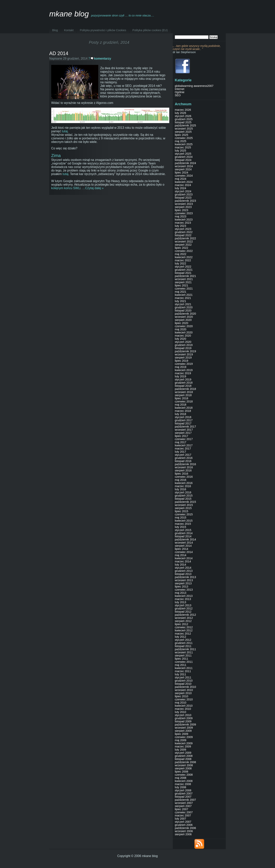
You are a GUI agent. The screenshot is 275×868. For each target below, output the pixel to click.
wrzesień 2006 (184, 831)
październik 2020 (185, 314)
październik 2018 (185, 389)
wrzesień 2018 (184, 392)
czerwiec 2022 (184, 251)
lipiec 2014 (181, 549)
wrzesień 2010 (184, 690)
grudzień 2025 (184, 119)
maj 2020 (181, 329)
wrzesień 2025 (184, 129)
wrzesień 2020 (184, 317)
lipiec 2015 (181, 511)
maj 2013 (181, 593)
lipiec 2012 (181, 624)
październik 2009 (185, 725)
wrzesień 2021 (184, 279)
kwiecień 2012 (184, 630)
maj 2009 (181, 740)
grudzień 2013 (184, 571)
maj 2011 (181, 665)
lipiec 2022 (181, 248)
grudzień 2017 (184, 420)
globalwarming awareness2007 (194, 86)
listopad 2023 (183, 198)
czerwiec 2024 (184, 176)
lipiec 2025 (181, 135)
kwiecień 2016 (184, 483)
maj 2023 (181, 216)
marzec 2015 (183, 524)
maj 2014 (181, 555)
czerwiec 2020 (184, 326)
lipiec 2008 (181, 772)
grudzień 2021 (184, 270)
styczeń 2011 (183, 677)
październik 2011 (185, 649)
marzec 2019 (183, 373)
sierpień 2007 (183, 806)
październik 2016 (185, 464)
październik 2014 (185, 539)
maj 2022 (181, 254)
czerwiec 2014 (184, 552)
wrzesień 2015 (184, 505)
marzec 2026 (183, 110)
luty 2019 (180, 376)
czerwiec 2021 (184, 289)
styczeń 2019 (183, 380)
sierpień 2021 (183, 282)
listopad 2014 (183, 536)
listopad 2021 (183, 273)
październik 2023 (185, 201)
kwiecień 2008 (184, 781)
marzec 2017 (183, 449)
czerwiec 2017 (184, 439)
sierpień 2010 (183, 693)
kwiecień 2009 (184, 743)
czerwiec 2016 (184, 477)
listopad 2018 (183, 386)
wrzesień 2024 (184, 166)
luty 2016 (180, 489)
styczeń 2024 (183, 191)
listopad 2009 (183, 721)
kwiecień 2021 (184, 295)
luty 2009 (180, 750)
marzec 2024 (183, 185)
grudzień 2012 (184, 608)
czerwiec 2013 (184, 590)
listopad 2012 (183, 612)
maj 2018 (181, 405)
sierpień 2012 (183, 621)
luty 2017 (180, 452)
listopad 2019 (183, 348)
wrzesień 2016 (184, 467)
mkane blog (69, 14)
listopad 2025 (183, 122)
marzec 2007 (183, 815)
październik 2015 (185, 502)
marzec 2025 (183, 147)
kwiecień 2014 (184, 558)
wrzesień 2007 (184, 803)
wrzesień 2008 (184, 765)
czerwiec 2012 (184, 627)
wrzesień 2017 (184, 430)
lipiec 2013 (181, 587)
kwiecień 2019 (184, 370)
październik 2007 (185, 800)
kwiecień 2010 (184, 706)
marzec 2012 (183, 634)
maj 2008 (181, 778)
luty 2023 (180, 226)
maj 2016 (181, 480)
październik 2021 (185, 276)
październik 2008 (185, 762)
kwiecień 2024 (184, 182)
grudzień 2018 (184, 383)
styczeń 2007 (183, 822)
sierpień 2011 (183, 656)
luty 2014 (180, 565)
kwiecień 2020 (184, 332)
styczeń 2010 (183, 715)
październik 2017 (185, 427)
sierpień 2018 (183, 395)
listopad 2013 (183, 574)
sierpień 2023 (183, 207)
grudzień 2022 (184, 232)
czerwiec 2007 (184, 812)
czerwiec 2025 (184, 138)
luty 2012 (180, 637)
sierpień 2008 (183, 768)
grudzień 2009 (184, 718)
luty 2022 (180, 263)
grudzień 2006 (184, 825)
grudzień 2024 (184, 157)
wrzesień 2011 (184, 652)
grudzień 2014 (184, 533)
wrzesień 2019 (184, 354)
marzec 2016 (183, 486)
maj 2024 (181, 179)
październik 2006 (185, 828)
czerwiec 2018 (184, 401)
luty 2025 (180, 151)
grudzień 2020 (184, 307)
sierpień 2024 (183, 169)
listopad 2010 (183, 684)
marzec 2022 (183, 260)
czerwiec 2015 (184, 514)
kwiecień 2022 (184, 257)
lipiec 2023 (181, 210)
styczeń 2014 (183, 568)
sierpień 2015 (183, 508)
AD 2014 (59, 53)
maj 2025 (181, 141)
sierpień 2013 (183, 583)
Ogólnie (180, 92)
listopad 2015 (183, 499)
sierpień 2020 (183, 320)
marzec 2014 (183, 561)
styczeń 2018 (183, 417)
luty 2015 (180, 527)
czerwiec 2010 (184, 699)
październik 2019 (185, 351)
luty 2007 (180, 819)
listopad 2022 (183, 235)
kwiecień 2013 (184, 596)
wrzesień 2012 (184, 618)
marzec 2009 (183, 746)
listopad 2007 (183, 797)
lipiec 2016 (181, 474)
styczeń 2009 (183, 753)
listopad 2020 (183, 311)
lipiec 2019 (181, 361)
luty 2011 (180, 674)
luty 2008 (180, 787)
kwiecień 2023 (184, 220)
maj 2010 (181, 703)
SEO (178, 95)
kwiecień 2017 (184, 445)
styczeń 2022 (183, 267)
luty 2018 (180, 414)
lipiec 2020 (181, 323)
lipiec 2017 (181, 436)
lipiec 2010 (181, 696)
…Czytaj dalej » (93, 188)
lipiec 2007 (181, 809)
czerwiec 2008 (184, 775)
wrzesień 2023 (184, 204)
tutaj (65, 131)
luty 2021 (180, 301)
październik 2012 (185, 615)
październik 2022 (185, 238)
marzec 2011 (183, 671)
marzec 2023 (183, 223)
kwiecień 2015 (184, 521)
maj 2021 (181, 292)
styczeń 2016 (183, 492)
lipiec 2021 (181, 285)
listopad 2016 (183, 461)
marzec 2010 (183, 709)
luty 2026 (180, 113)
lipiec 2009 (181, 734)
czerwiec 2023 (184, 213)
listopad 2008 (183, 759)
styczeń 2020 (183, 342)
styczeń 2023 (183, 229)
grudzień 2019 (184, 345)
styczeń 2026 (183, 116)
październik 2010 (185, 687)
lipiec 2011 (181, 659)
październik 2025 (185, 125)
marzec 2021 (183, 298)
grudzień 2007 (184, 794)
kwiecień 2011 (184, 668)
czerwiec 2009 (184, 737)
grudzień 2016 (184, 458)
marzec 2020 (183, 336)
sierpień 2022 (183, 245)
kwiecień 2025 (184, 144)
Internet (179, 89)
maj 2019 (181, 367)
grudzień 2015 (184, 496)
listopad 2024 (183, 160)
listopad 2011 (183, 646)
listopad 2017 (183, 423)
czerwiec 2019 (184, 364)
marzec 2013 (183, 599)
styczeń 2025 (183, 154)
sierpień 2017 (183, 433)
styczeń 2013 (183, 605)
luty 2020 (180, 339)
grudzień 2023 (184, 194)
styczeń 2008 (183, 790)
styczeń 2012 (183, 640)
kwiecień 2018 (184, 408)
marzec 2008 (183, 784)
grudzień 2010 (184, 681)
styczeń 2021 (183, 304)
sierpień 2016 (183, 470)
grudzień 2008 (184, 756)
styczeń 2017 (183, 455)
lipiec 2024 (181, 173)
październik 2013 (185, 577)
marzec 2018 (183, 411)
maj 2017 (181, 442)
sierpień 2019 (183, 358)
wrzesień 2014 (184, 543)
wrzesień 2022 (184, 242)
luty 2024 (180, 188)
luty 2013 (180, 602)
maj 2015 (181, 518)
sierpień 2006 (183, 834)
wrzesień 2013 (184, 580)
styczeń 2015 (183, 530)
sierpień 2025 (183, 132)
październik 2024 (185, 163)
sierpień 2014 (183, 546)
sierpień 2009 (183, 731)
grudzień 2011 (184, 643)
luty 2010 (180, 712)
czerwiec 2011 (184, 662)
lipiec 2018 (181, 398)
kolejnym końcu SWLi (66, 188)
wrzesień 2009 (184, 728)
